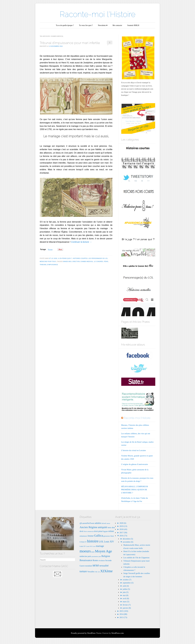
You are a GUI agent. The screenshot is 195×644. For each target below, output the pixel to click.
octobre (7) (127, 580)
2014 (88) (123, 614)
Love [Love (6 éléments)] (94, 546)
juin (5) (126, 592)
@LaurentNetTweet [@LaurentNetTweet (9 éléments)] (87, 523)
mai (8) (126, 595)
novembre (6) (128, 542)
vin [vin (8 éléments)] (96, 572)
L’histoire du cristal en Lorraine (133, 450)
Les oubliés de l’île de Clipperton (136, 558)
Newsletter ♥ (103, 25)
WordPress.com (117, 633)
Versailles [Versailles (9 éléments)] (91, 572)
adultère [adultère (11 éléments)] (98, 523)
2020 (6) (123, 523)
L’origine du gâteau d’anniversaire (135, 464)
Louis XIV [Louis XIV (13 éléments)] (109, 542)
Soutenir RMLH (133, 25)
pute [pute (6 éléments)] (100, 556)
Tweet (50, 250)
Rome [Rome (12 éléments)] (95, 560)
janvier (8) (127, 608)
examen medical (87, 262)
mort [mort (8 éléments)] (93, 552)
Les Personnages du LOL (98, 258)
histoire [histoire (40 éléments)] (93, 541)
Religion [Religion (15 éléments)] (106, 556)
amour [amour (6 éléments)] (108, 523)
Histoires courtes (80, 258)
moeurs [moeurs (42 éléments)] (85, 551)
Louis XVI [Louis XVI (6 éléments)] (89, 546)
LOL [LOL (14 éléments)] (101, 542)
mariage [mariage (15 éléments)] (100, 546)
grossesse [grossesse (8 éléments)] (107, 536)
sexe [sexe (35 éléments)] (96, 565)
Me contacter (117, 25)
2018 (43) (123, 529)
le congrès (99, 262)
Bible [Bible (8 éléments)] (109, 528)
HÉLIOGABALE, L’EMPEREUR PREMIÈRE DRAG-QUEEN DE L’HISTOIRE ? (135, 490)
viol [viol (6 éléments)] (99, 572)
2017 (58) (123, 533)
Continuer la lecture (81, 242)
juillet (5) (126, 589)
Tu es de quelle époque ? (65, 25)
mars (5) (126, 602)
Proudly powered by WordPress (83, 633)
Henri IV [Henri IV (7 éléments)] (84, 542)
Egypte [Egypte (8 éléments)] (105, 531)
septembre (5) (128, 583)
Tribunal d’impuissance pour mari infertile (70, 43)
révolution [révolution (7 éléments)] (102, 561)
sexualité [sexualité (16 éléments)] (104, 565)
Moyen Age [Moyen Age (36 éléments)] (103, 551)
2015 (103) (124, 611)
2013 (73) (123, 617)
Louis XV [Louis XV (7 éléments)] (83, 546)
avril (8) (126, 598)
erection (76, 262)
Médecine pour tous (48, 262)
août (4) (126, 586)
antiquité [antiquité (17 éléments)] (103, 527)
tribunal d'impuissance (49, 265)
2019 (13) (123, 526)
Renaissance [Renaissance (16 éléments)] (86, 560)
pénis (106, 262)
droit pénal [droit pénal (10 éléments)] (98, 531)
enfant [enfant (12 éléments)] (111, 531)
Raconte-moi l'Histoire (98, 14)
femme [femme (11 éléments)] (91, 536)
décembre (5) (128, 539)
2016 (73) (123, 536)
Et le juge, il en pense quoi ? (61, 258)
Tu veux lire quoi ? (86, 25)
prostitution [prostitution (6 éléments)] (95, 556)
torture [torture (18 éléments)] (83, 571)
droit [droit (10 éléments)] (81, 531)
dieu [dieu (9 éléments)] (113, 527)
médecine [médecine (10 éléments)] (83, 556)
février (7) (127, 605)
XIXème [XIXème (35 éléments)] (106, 571)
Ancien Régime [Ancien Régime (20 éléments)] (88, 527)
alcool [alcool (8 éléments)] (104, 523)
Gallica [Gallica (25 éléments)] (98, 536)
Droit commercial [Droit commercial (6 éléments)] (89, 531)
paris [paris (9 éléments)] (89, 556)
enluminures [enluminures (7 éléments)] (83, 536)
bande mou (67, 262)
